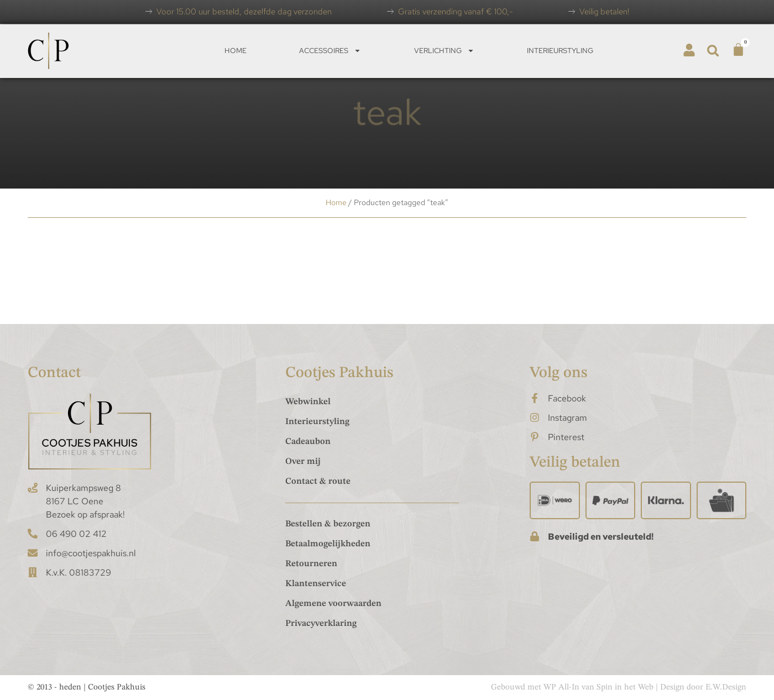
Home (236, 51)
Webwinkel (308, 402)
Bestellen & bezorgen (328, 524)
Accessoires (330, 51)
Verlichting (444, 51)
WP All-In (561, 688)
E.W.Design (726, 688)
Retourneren (311, 564)
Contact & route (318, 482)
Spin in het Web (625, 688)
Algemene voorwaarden (333, 604)
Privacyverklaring (321, 624)
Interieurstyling (560, 51)
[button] (713, 51)
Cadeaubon (308, 442)
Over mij (303, 462)
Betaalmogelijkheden (328, 544)
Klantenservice (316, 584)
